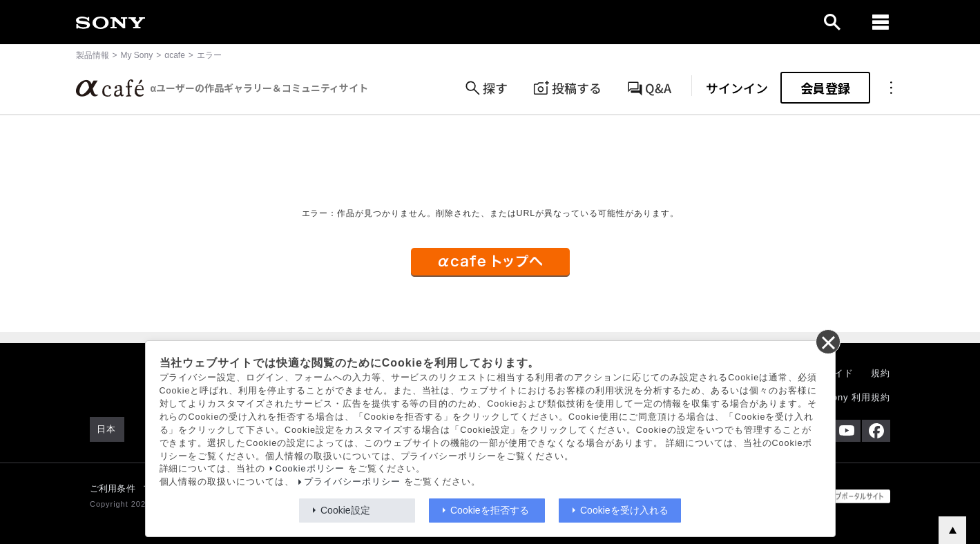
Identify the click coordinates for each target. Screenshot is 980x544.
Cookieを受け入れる (624, 510)
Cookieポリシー (310, 469)
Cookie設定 (345, 510)
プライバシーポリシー (352, 482)
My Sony (137, 55)
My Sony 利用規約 (849, 397)
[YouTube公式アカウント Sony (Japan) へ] (846, 431)
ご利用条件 (113, 488)
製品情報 (93, 55)
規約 (881, 373)
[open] (832, 22)
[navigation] (881, 22)
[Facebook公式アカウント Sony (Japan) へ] (876, 431)
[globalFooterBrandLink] (838, 496)
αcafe (175, 55)
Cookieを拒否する (490, 510)
